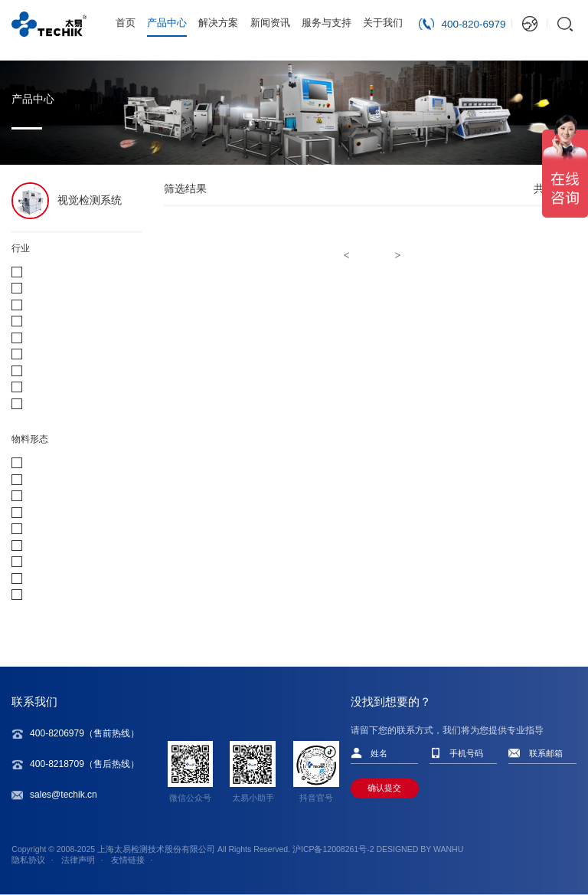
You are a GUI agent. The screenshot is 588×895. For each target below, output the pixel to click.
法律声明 (78, 860)
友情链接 (128, 860)
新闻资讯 (270, 23)
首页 (126, 23)
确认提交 (384, 788)
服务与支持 (327, 23)
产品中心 (167, 23)
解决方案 (218, 23)
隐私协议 (28, 860)
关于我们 (383, 23)
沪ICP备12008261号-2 (333, 849)
